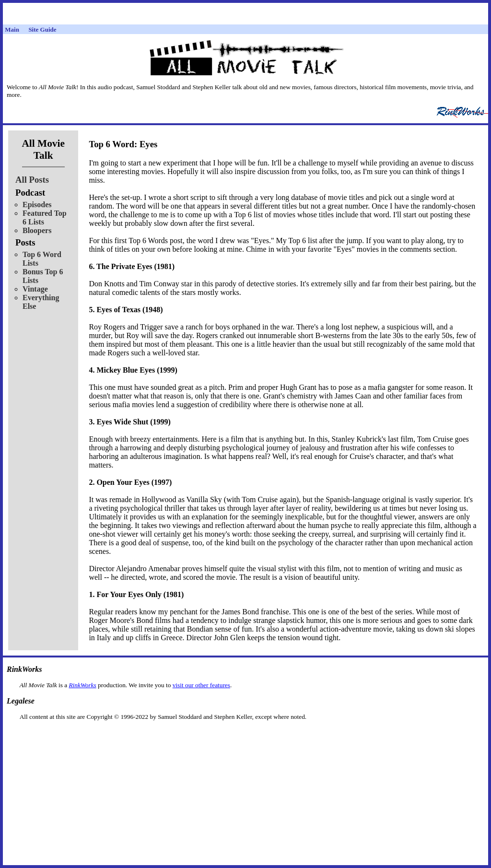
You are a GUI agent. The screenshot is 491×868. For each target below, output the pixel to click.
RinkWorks (82, 685)
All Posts (32, 180)
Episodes (37, 205)
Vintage (35, 289)
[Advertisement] (245, 736)
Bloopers (37, 230)
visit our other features (201, 685)
